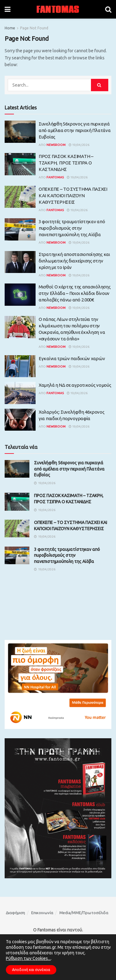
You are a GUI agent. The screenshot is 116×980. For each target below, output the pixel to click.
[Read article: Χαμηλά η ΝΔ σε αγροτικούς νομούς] (20, 393)
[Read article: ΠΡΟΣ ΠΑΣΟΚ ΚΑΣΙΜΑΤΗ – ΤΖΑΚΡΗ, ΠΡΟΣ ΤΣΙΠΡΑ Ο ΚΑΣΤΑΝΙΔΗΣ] (20, 164)
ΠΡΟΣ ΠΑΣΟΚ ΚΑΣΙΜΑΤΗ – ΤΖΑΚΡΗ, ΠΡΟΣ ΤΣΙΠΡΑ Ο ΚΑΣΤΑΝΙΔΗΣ (66, 163)
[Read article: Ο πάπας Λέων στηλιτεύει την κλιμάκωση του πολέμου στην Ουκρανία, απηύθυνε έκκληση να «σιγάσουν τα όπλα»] (20, 327)
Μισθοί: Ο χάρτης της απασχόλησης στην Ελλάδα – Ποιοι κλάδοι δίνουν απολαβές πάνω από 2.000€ (75, 293)
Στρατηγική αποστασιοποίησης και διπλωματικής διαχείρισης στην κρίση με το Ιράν (74, 261)
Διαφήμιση (15, 913)
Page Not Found (34, 28)
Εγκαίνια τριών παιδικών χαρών (72, 358)
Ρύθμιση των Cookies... (28, 958)
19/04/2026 (79, 145)
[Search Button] (108, 9)
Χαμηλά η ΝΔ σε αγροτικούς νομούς (75, 385)
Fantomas (55, 177)
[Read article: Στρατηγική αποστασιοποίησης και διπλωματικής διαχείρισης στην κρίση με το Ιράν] (20, 262)
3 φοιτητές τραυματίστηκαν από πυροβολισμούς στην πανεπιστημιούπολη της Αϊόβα (72, 228)
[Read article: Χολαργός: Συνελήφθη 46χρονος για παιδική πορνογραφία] (20, 420)
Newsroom (56, 145)
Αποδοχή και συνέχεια (31, 970)
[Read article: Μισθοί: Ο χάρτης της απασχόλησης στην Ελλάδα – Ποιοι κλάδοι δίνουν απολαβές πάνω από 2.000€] (20, 295)
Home (10, 28)
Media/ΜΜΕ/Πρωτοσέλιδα (84, 913)
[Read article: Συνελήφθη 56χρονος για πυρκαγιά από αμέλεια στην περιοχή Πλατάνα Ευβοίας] (20, 132)
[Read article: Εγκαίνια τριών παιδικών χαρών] (20, 366)
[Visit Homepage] (58, 9)
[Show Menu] (8, 9)
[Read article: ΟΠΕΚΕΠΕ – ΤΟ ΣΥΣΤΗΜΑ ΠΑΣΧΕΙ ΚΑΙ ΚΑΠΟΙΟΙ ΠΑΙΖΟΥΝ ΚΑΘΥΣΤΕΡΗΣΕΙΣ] (20, 197)
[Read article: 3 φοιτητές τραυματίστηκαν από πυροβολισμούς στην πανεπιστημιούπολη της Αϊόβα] (20, 229)
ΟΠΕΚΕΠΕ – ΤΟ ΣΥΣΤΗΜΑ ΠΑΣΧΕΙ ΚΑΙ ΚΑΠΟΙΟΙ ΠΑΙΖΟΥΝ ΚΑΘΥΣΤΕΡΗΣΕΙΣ (73, 196)
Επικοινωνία (42, 913)
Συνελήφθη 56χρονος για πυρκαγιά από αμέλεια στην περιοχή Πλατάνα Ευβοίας (75, 130)
